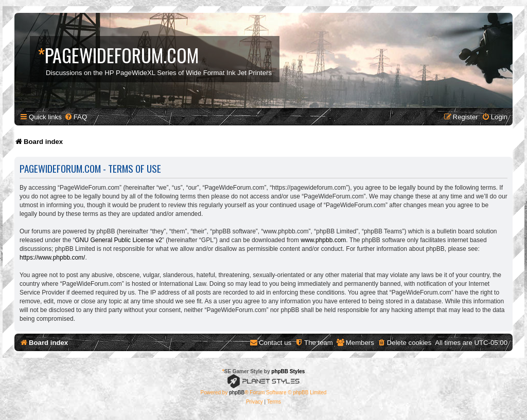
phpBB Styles (288, 371)
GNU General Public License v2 (118, 240)
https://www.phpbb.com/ (52, 258)
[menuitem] (76, 117)
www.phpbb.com (323, 240)
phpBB (237, 392)
